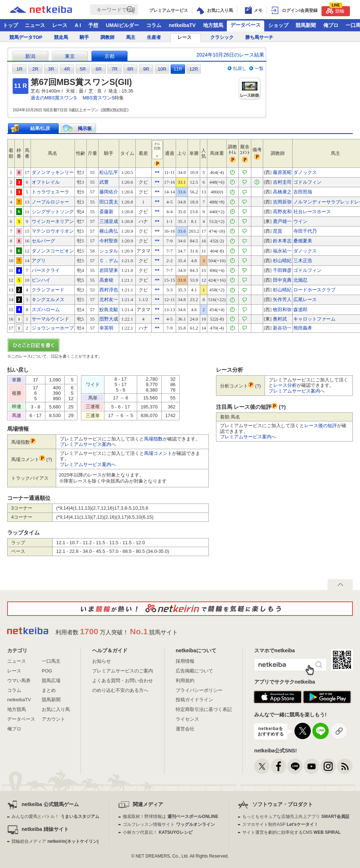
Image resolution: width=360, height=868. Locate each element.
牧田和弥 (282, 310)
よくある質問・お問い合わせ (123, 681)
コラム (154, 25)
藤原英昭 (282, 172)
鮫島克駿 (109, 310)
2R (35, 69)
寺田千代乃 (305, 231)
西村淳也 (109, 290)
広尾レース (305, 299)
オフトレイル (46, 182)
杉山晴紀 (282, 261)
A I (78, 25)
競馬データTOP (26, 37)
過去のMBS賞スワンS (54, 98)
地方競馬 (213, 25)
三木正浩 (303, 261)
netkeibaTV (182, 25)
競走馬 (61, 37)
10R (162, 69)
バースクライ (46, 270)
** (157, 172)
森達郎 (300, 310)
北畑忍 (300, 280)
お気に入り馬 (56, 709)
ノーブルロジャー (50, 202)
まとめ (49, 690)
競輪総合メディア (55, 841)
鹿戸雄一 (282, 221)
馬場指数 (153, 439)
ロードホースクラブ (314, 290)
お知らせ (102, 661)
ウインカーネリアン (53, 221)
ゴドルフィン (307, 182)
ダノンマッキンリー (53, 172)
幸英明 (106, 328)
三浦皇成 (109, 221)
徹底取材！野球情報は (170, 816)
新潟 (30, 56)
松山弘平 (109, 172)
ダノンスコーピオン (53, 251)
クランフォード (48, 290)
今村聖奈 (109, 241)
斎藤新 (106, 212)
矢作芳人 (282, 299)
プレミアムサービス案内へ (88, 444)
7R (115, 69)
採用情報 (185, 661)
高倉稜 (106, 280)
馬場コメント (158, 453)
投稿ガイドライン (194, 700)
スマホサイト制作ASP (280, 824)
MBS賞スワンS (98, 98)
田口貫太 (109, 202)
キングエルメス (48, 299)
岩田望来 (109, 270)
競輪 (335, 10)
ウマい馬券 (19, 681)
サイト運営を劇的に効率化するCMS (291, 832)
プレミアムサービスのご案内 (123, 671)
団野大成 (109, 319)
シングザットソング (53, 212)
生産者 (154, 37)
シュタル (109, 251)
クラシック (222, 37)
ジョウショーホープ (53, 328)
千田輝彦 (282, 270)
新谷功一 (282, 328)
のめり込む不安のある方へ (120, 690)
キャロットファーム (314, 319)
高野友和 (282, 212)
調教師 (107, 37)
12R (194, 69)
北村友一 (109, 299)
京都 (109, 56)
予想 (93, 25)
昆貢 (278, 231)
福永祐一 (282, 251)
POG (47, 671)
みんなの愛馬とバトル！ (55, 816)
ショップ (278, 25)
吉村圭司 (282, 182)
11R (178, 69)
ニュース (35, 25)
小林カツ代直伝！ (157, 832)
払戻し (240, 68)
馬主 (131, 37)
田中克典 (282, 280)
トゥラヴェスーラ (50, 192)
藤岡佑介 (109, 192)
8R (130, 69)
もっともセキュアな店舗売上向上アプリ (296, 816)
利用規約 (185, 681)
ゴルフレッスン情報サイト (169, 824)
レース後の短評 (321, 426)
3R (51, 69)
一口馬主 (51, 661)
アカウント (53, 719)
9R (146, 69)
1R (20, 69)
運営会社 (185, 729)
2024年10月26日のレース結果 (230, 55)
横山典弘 (109, 231)
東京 (70, 56)
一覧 (259, 68)
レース (60, 25)
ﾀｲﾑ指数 (158, 150)
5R (83, 69)
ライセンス (187, 719)
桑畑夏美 (303, 241)
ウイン (300, 221)
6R (99, 69)
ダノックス (305, 172)
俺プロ (331, 25)
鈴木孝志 (282, 241)
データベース (246, 25)
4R (67, 69)
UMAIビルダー (122, 25)
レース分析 (285, 385)
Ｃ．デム (109, 261)
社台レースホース (312, 212)
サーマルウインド (50, 319)
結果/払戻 (40, 128)
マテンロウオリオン (53, 231)
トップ (10, 25)
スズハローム (46, 310)
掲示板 (85, 128)
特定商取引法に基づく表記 (204, 709)
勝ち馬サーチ (259, 37)
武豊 (104, 182)
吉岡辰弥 (282, 202)
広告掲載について (194, 671)
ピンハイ (41, 280)
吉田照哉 (303, 192)
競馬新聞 (306, 25)
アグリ (39, 261)
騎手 (84, 37)
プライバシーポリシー (199, 690)
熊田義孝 (303, 328)
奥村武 (280, 319)
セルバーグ (43, 241)
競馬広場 (51, 681)
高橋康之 (282, 192)
